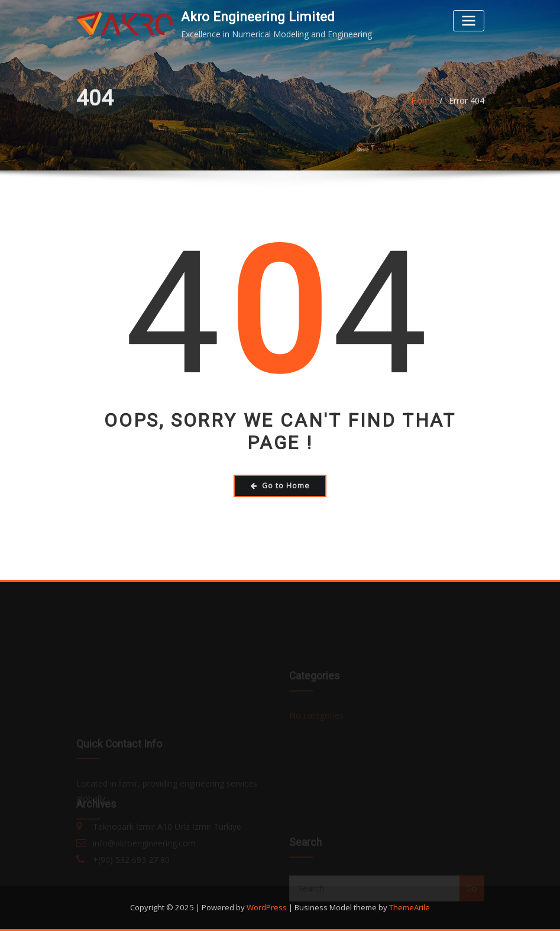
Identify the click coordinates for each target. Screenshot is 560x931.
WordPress (267, 907)
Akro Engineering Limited (258, 17)
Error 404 (467, 103)
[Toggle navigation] (468, 20)
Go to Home (280, 486)
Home (423, 103)
